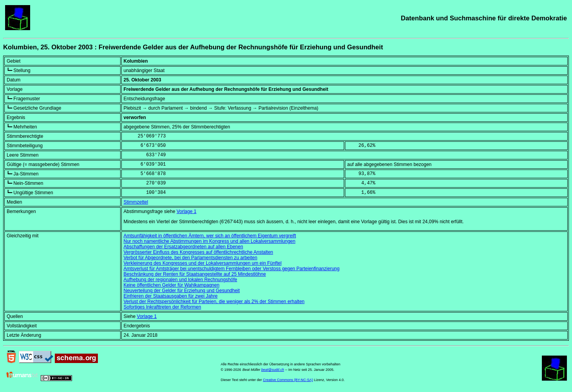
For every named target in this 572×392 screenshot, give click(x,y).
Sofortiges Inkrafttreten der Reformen (162, 307)
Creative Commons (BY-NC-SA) (288, 380)
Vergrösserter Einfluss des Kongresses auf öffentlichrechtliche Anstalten (198, 252)
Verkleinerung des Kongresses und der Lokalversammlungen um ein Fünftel (203, 263)
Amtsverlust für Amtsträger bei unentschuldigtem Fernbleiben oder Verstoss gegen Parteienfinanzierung (232, 269)
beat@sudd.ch (272, 370)
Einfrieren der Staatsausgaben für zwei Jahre (171, 296)
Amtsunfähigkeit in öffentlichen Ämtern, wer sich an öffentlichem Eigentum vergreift (210, 236)
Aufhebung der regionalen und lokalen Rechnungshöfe (180, 280)
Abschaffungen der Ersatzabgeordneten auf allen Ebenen (183, 247)
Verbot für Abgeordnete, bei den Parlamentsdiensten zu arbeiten (191, 258)
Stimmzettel (136, 202)
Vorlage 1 (187, 211)
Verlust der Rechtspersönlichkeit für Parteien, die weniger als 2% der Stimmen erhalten (214, 302)
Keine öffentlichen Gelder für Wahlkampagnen (172, 285)
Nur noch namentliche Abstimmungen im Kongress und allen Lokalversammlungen (210, 241)
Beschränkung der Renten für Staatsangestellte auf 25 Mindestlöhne (195, 274)
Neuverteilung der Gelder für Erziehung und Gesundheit (182, 291)
